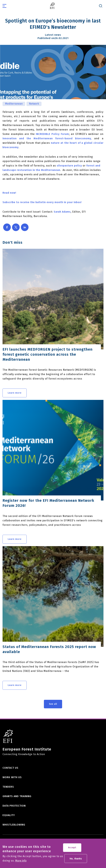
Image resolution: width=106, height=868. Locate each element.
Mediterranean (14, 104)
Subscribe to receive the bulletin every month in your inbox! (42, 202)
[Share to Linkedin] (25, 227)
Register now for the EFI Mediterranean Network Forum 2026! (48, 503)
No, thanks (76, 860)
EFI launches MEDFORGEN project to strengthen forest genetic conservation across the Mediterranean (48, 354)
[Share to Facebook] (7, 227)
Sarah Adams (62, 212)
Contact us (10, 768)
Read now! (9, 193)
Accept (72, 849)
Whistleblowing (14, 825)
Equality (9, 815)
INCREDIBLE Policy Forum (52, 134)
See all (53, 704)
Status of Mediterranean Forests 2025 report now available (49, 649)
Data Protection (14, 806)
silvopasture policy (69, 166)
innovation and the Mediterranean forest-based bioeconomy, (47, 138)
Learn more (15, 393)
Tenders (8, 787)
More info (21, 862)
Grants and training (17, 796)
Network (34, 104)
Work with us (12, 777)
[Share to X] (16, 227)
